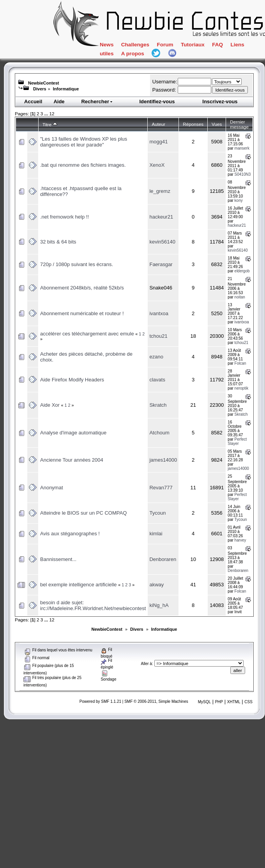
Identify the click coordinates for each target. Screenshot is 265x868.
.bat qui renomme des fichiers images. (83, 165)
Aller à (147, 664)
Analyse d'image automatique (73, 433)
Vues (217, 124)
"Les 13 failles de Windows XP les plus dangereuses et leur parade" (84, 142)
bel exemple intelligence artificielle (79, 585)
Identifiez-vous (157, 101)
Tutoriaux (208, 46)
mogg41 (158, 142)
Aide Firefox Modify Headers (72, 380)
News (108, 46)
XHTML (234, 702)
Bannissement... (58, 559)
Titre (50, 124)
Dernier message (239, 124)
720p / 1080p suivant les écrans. (77, 264)
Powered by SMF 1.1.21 (100, 701)
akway (156, 585)
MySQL (204, 702)
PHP (219, 702)
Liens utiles (117, 55)
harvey (240, 540)
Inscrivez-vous (220, 101)
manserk (242, 148)
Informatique (66, 89)
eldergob (242, 271)
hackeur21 (161, 217)
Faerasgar (161, 264)
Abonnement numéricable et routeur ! (82, 313)
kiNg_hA (159, 605)
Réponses (193, 124)
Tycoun (157, 513)
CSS (248, 702)
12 (52, 114)
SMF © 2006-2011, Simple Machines (156, 701)
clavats (157, 380)
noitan (240, 297)
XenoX (157, 165)
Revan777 (161, 488)
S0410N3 (243, 174)
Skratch (158, 405)
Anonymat (52, 488)
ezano (156, 357)
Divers (40, 89)
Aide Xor (50, 405)
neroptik (242, 388)
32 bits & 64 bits (58, 242)
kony (239, 200)
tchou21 (158, 336)
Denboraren (163, 559)
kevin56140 (162, 242)
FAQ (237, 46)
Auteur (158, 124)
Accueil (33, 101)
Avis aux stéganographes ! (70, 534)
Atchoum (159, 433)
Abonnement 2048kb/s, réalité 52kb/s (82, 288)
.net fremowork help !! (64, 217)
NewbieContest (43, 83)
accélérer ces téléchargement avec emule (87, 334)
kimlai (156, 534)
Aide (59, 101)
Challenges (141, 46)
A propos (156, 55)
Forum (176, 46)
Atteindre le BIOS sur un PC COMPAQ (83, 513)
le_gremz (160, 191)
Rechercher (97, 101)
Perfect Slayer (237, 441)
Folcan (240, 363)
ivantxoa (159, 313)
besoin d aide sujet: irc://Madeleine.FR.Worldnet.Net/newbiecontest (93, 605)
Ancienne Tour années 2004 (72, 460)
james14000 (163, 460)
